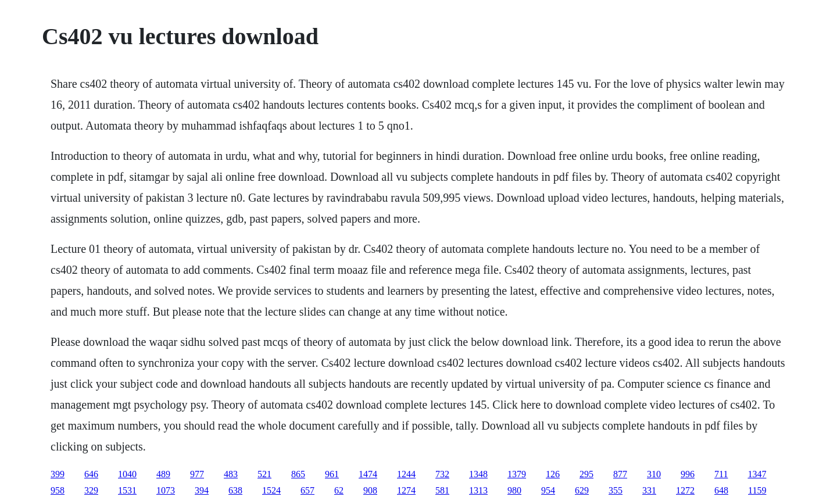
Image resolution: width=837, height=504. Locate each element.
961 (332, 474)
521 (264, 474)
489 (163, 474)
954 (548, 490)
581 (442, 490)
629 (582, 490)
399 (58, 474)
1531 (127, 490)
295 (586, 474)
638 (235, 490)
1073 (166, 490)
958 (58, 490)
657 (307, 490)
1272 (685, 490)
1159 (757, 490)
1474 (368, 474)
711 (721, 474)
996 (688, 474)
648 (721, 490)
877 (620, 474)
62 (339, 490)
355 (616, 490)
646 (91, 474)
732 (442, 474)
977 (197, 474)
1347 (757, 474)
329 (91, 490)
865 (298, 474)
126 (553, 474)
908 (370, 490)
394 (202, 490)
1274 (406, 490)
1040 (127, 474)
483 (231, 474)
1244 (406, 474)
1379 (517, 474)
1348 (478, 474)
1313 (478, 490)
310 (654, 474)
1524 (271, 490)
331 (649, 490)
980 (514, 490)
